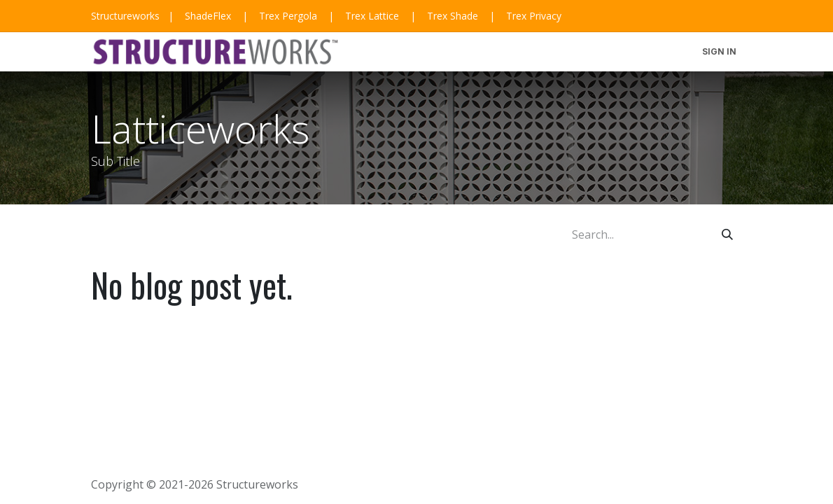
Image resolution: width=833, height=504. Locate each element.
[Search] (727, 234)
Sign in (719, 51)
